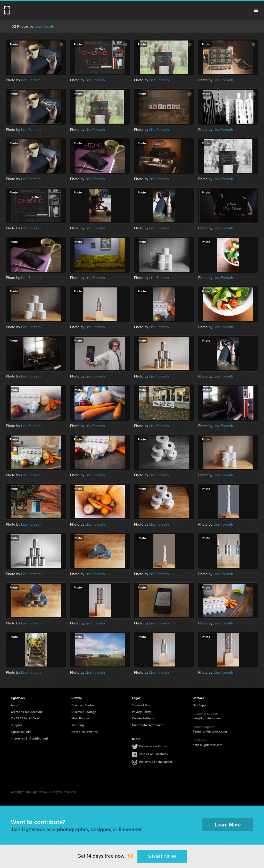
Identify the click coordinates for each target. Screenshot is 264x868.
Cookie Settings (143, 718)
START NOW (162, 856)
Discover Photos (83, 705)
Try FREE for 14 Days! (26, 718)
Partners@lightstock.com (210, 731)
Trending (78, 725)
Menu (256, 10)
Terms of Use (141, 705)
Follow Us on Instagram (156, 762)
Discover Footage (84, 712)
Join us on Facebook (154, 754)
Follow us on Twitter (153, 746)
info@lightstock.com (207, 718)
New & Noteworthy (85, 732)
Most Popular (81, 718)
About (15, 705)
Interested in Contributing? (30, 738)
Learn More (228, 825)
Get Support (201, 705)
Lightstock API (21, 732)
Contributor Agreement (148, 725)
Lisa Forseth (44, 26)
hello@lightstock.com (207, 745)
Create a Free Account (26, 712)
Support (16, 725)
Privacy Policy (141, 712)
